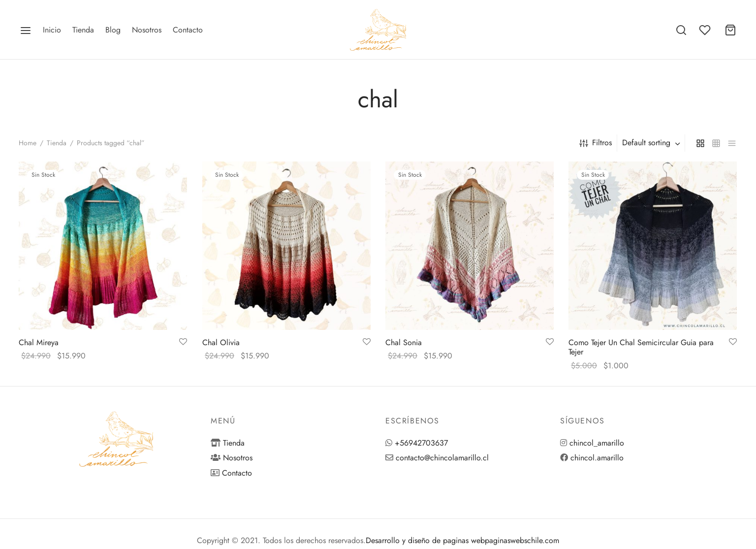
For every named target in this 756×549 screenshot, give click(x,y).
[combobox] (652, 143)
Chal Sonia (404, 342)
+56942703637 (421, 443)
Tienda (83, 30)
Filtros (596, 143)
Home (28, 143)
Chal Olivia (221, 342)
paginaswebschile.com (522, 540)
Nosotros (147, 30)
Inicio (52, 30)
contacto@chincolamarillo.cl (442, 458)
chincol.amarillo (597, 458)
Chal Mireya (39, 342)
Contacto (188, 30)
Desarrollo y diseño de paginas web (425, 540)
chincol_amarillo (597, 443)
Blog (113, 30)
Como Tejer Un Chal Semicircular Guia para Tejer (641, 347)
